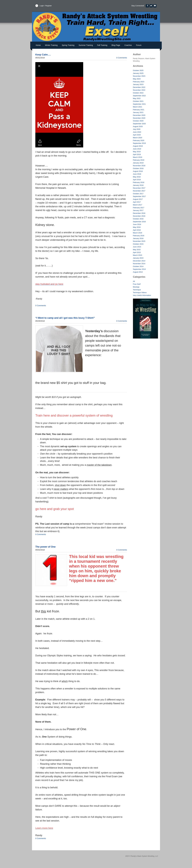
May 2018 (137, 177)
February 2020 (139, 140)
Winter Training (51, 45)
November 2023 (139, 76)
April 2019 (137, 154)
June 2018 (137, 174)
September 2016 (139, 222)
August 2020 (138, 126)
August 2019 (138, 146)
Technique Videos (140, 293)
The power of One (45, 547)
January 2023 (138, 84)
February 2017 (139, 208)
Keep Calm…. (43, 55)
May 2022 (137, 98)
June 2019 (137, 149)
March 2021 (138, 107)
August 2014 (138, 272)
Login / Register (46, 6)
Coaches (128, 45)
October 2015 (138, 244)
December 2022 (139, 87)
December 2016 (139, 213)
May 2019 (137, 152)
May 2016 (137, 227)
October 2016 (138, 219)
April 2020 (137, 135)
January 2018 (138, 185)
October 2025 (138, 70)
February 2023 (139, 82)
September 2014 (139, 269)
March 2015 (138, 255)
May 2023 (137, 79)
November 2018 (139, 166)
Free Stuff (137, 284)
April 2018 (137, 180)
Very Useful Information (142, 295)
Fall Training (102, 45)
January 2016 (138, 238)
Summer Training (86, 45)
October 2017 (138, 194)
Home (38, 45)
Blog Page (116, 45)
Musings (136, 287)
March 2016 (138, 233)
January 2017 (138, 210)
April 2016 (137, 230)
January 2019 (138, 163)
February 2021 (139, 110)
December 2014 (139, 261)
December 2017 (139, 188)
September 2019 (139, 143)
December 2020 (139, 115)
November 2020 (139, 118)
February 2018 (139, 182)
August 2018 (138, 171)
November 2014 (139, 264)
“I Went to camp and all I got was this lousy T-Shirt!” (65, 318)
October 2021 (138, 101)
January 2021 (138, 112)
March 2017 (138, 205)
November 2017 (139, 191)
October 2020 (138, 121)
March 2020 (138, 138)
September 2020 (139, 124)
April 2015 (137, 252)
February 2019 (139, 160)
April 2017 (137, 202)
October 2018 (138, 168)
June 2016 (137, 224)
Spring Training (68, 45)
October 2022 (138, 93)
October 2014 (138, 266)
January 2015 (138, 258)
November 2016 (139, 216)
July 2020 (137, 129)
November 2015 (139, 241)
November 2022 (139, 90)
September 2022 (139, 96)
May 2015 (137, 250)
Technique (137, 290)
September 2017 (139, 196)
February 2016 (139, 236)
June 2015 (137, 247)
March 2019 (138, 157)
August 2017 (138, 199)
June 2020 (137, 132)
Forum (139, 45)
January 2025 (138, 73)
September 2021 (139, 104)
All (134, 281)
